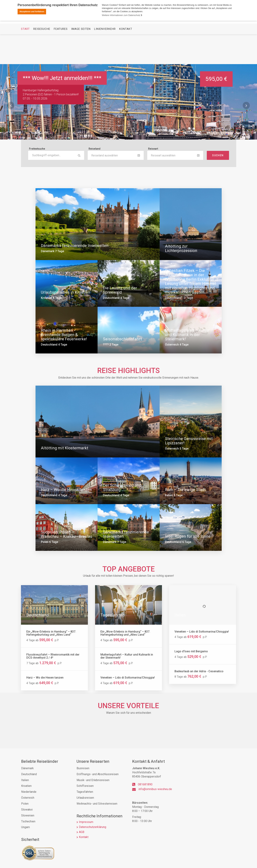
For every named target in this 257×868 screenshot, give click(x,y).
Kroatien (26, 786)
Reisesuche (42, 59)
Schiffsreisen (85, 786)
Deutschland (29, 774)
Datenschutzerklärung (93, 827)
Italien (25, 780)
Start (25, 59)
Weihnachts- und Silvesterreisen (97, 804)
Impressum (86, 822)
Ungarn (25, 827)
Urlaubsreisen (85, 798)
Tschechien (28, 821)
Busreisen (83, 768)
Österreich (28, 798)
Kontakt (126, 59)
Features (61, 59)
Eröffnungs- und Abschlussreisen (98, 774)
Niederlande (29, 792)
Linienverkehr (105, 59)
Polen (25, 804)
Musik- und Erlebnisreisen (93, 780)
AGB (82, 832)
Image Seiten (81, 59)
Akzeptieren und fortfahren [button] (32, 11)
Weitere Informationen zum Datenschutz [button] (122, 15)
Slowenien (28, 815)
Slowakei (27, 810)
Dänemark (27, 768)
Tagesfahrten (85, 792)
